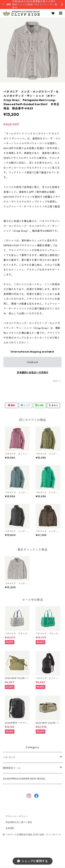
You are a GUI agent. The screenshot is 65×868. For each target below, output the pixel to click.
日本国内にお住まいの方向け (33, 372)
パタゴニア (9, 757)
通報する (57, 381)
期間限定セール (12, 768)
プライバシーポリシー (17, 816)
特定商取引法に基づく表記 (19, 822)
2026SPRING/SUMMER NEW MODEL (24, 779)
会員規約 (10, 828)
